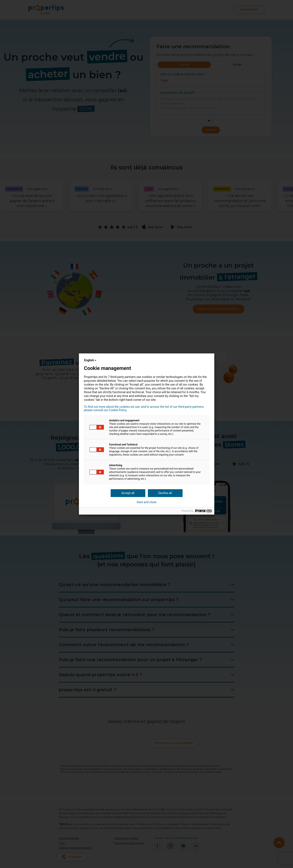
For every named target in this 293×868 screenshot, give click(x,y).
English (91, 360)
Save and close (147, 502)
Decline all (165, 493)
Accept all (128, 493)
